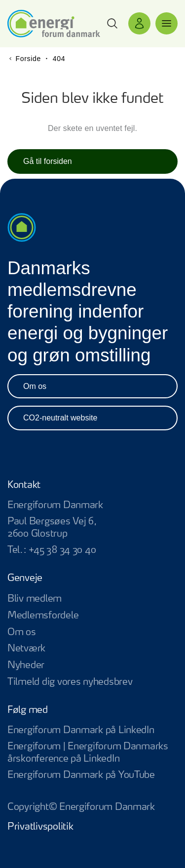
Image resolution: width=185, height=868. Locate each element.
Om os (35, 386)
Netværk (26, 649)
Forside (28, 59)
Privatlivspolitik (40, 827)
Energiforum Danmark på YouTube (92, 776)
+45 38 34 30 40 (62, 550)
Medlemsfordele (43, 616)
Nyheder (26, 665)
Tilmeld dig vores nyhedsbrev (70, 682)
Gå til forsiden (48, 161)
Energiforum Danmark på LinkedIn (92, 731)
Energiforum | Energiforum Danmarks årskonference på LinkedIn (92, 753)
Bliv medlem (35, 599)
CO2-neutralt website (60, 418)
